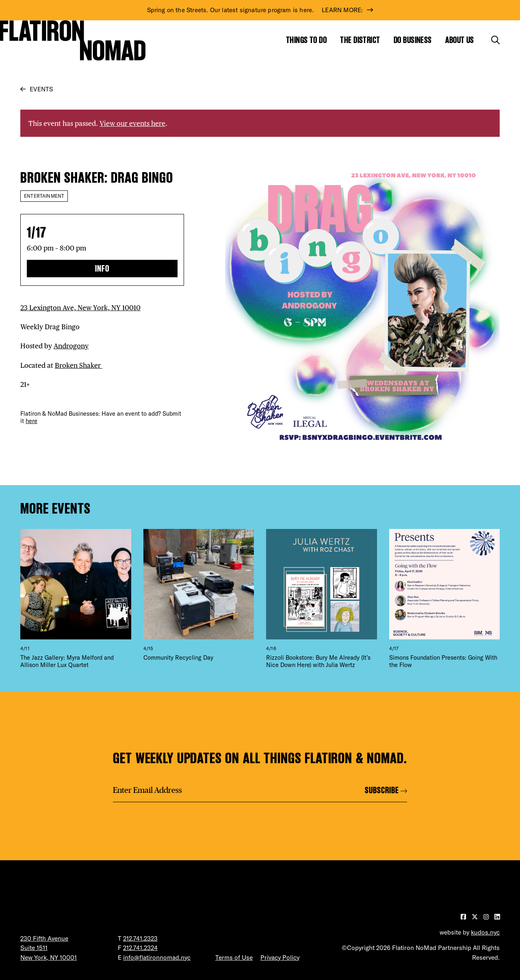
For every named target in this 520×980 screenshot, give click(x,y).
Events (41, 89)
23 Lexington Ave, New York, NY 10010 (80, 308)
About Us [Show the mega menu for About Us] (460, 40)
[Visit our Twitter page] (476, 917)
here (31, 421)
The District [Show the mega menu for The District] (360, 40)
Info (102, 269)
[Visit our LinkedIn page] (497, 917)
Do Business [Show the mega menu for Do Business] (413, 40)
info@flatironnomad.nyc (157, 957)
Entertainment (44, 196)
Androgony (71, 346)
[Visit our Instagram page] (487, 917)
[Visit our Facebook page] (464, 917)
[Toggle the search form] (495, 40)
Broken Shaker (79, 365)
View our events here (132, 123)
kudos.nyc (485, 932)
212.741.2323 (140, 938)
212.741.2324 (140, 948)
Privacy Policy (280, 957)
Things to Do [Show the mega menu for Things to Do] (306, 40)
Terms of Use (234, 957)
